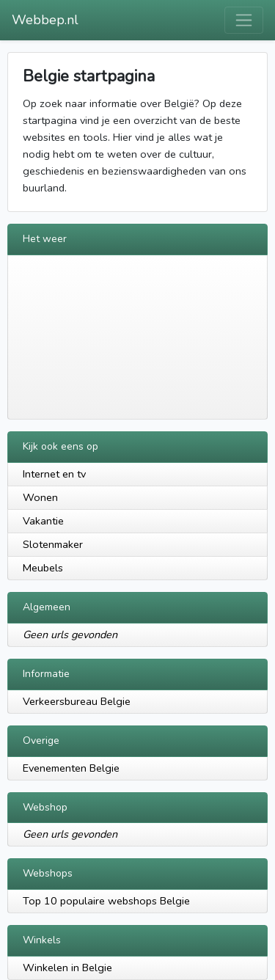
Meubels (43, 568)
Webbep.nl (45, 20)
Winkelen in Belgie (67, 968)
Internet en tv (54, 474)
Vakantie (43, 521)
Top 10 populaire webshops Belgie (106, 901)
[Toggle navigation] (244, 20)
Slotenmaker (53, 544)
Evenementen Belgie (71, 768)
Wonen (40, 497)
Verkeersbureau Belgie (77, 701)
